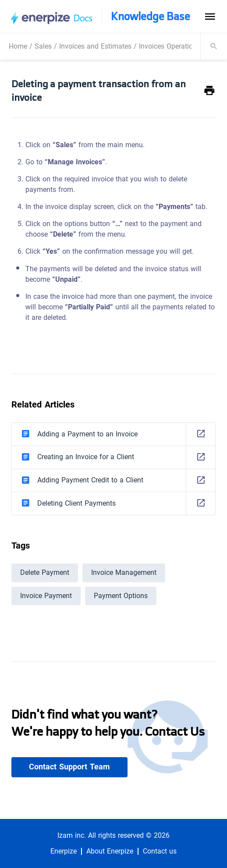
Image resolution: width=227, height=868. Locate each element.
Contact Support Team (69, 767)
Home (18, 46)
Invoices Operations (170, 46)
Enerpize (64, 851)
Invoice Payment (46, 596)
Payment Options (121, 596)
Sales (43, 46)
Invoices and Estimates (95, 46)
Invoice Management (124, 572)
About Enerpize (110, 851)
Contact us (160, 851)
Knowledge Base (151, 16)
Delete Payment (45, 572)
